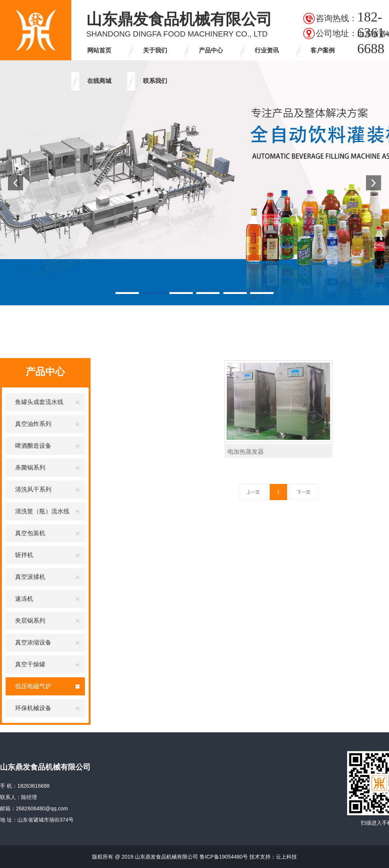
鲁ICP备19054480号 (224, 857)
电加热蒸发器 (246, 452)
